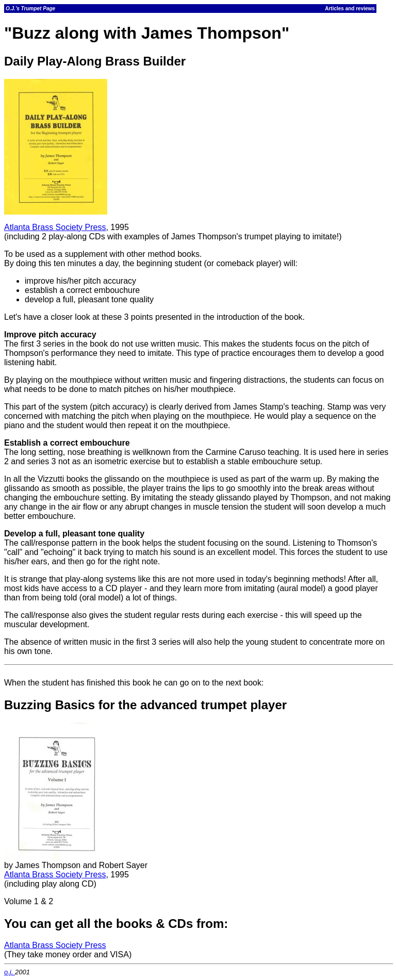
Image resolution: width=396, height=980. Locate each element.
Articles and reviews (350, 9)
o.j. (10, 972)
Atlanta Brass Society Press (55, 227)
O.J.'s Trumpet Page (30, 9)
